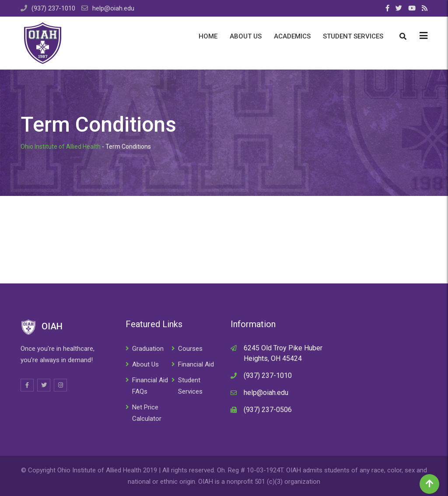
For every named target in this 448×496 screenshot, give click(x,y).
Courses (190, 349)
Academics (292, 36)
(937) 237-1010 (53, 8)
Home (208, 36)
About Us (246, 36)
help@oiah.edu (113, 8)
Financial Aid (196, 364)
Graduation (148, 349)
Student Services (353, 36)
